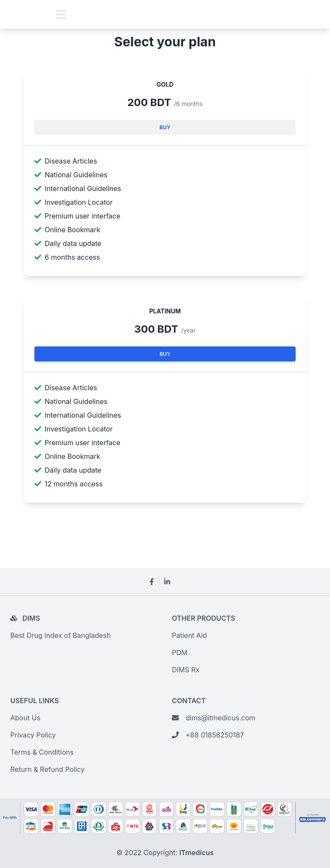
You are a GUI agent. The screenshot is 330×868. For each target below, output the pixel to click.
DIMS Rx (186, 670)
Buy (165, 127)
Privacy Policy (33, 735)
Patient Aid (189, 635)
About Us (25, 718)
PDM (180, 653)
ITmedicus (196, 853)
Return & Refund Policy (47, 769)
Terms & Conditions (42, 752)
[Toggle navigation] (61, 14)
